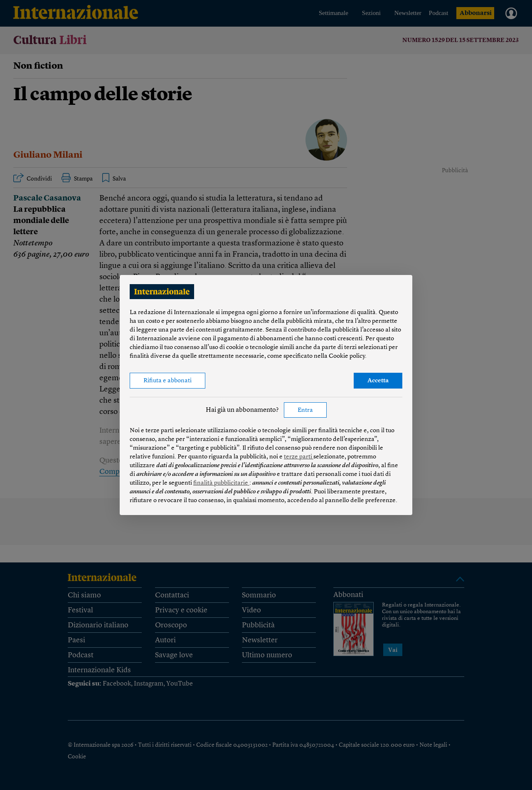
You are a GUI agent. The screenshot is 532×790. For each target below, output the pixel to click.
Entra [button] (305, 410)
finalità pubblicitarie (221, 483)
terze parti (299, 457)
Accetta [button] (378, 381)
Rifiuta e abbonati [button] (167, 381)
